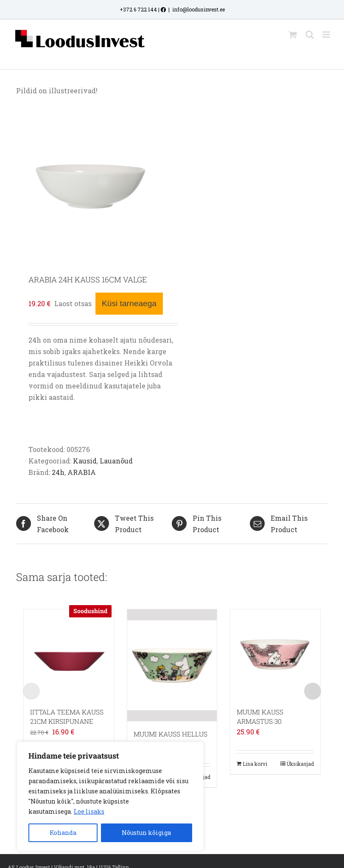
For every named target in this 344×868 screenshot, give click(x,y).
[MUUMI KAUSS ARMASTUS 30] (275, 654)
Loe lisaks (89, 811)
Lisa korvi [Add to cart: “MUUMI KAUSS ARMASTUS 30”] (255, 764)
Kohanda (63, 833)
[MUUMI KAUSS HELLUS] (172, 666)
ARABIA (82, 472)
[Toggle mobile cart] (293, 35)
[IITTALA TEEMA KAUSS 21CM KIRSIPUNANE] (69, 654)
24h (58, 472)
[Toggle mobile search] (310, 35)
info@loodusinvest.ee (199, 9)
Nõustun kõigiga (146, 833)
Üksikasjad (300, 764)
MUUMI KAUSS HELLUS (171, 734)
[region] (110, 796)
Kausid (85, 461)
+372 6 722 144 (138, 9)
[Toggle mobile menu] (327, 35)
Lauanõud (116, 461)
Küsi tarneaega (129, 303)
